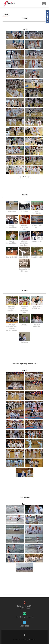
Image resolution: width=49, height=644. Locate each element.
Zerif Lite (17, 640)
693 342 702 (25, 626)
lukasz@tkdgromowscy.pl (24, 617)
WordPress (32, 640)
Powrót (24, 29)
